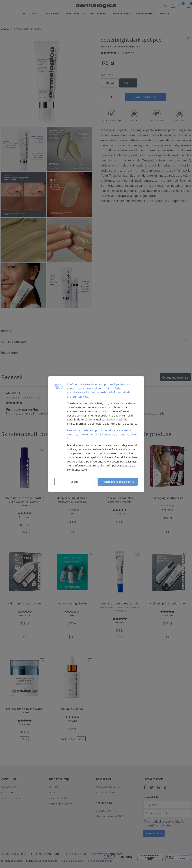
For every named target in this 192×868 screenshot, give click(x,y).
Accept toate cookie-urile (118, 482)
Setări (74, 482)
